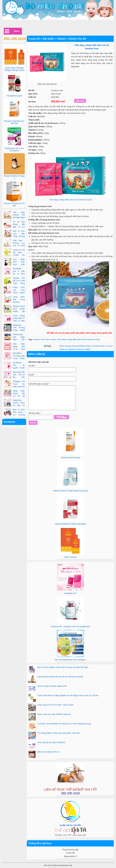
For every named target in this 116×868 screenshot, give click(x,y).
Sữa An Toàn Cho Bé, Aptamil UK (52, 686)
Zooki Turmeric (70, 557)
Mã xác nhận (35, 413)
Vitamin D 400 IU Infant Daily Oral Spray (70, 491)
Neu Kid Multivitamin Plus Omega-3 (70, 660)
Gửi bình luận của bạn (39, 384)
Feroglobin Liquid (14, 96)
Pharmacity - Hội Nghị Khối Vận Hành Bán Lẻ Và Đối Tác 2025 (14, 340)
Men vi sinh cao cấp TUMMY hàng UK (54, 714)
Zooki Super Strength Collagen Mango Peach (14, 69)
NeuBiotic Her (70, 593)
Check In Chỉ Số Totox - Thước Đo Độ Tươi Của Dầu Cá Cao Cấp (14, 255)
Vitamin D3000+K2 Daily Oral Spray (70, 524)
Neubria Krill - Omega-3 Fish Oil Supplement (70, 626)
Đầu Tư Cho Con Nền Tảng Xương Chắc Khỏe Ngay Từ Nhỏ (14, 236)
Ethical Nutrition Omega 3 (14, 177)
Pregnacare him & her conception (14, 149)
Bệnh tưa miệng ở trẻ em (48, 752)
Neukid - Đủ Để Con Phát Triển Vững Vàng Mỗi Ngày (14, 283)
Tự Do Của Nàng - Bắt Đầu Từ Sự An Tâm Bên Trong (14, 227)
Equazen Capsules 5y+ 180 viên (14, 122)
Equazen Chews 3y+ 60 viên (14, 204)
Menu (17, 31)
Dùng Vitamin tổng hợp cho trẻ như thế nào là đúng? (60, 677)
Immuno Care (39, 339)
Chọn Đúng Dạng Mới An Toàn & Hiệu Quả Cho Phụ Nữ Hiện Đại (14, 321)
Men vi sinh (51, 339)
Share (72, 346)
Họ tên (32, 366)
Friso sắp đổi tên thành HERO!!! (51, 742)
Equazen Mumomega (70, 457)
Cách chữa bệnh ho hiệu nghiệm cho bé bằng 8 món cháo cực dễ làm (68, 695)
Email (32, 375)
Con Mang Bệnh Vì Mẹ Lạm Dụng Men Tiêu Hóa (59, 733)
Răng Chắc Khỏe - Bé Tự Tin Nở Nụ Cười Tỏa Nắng (14, 396)
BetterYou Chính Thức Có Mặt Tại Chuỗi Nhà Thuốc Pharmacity (14, 405)
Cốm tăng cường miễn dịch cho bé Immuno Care (70, 200)
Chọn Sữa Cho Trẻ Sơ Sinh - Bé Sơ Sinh (55, 705)
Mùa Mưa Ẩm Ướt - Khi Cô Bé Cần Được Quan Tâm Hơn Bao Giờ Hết (14, 377)
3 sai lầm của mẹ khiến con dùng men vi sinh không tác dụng (64, 724)
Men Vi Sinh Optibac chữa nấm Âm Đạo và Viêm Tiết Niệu (63, 667)
